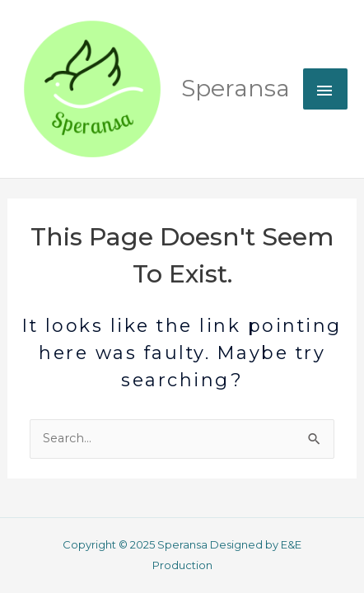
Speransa (236, 88)
